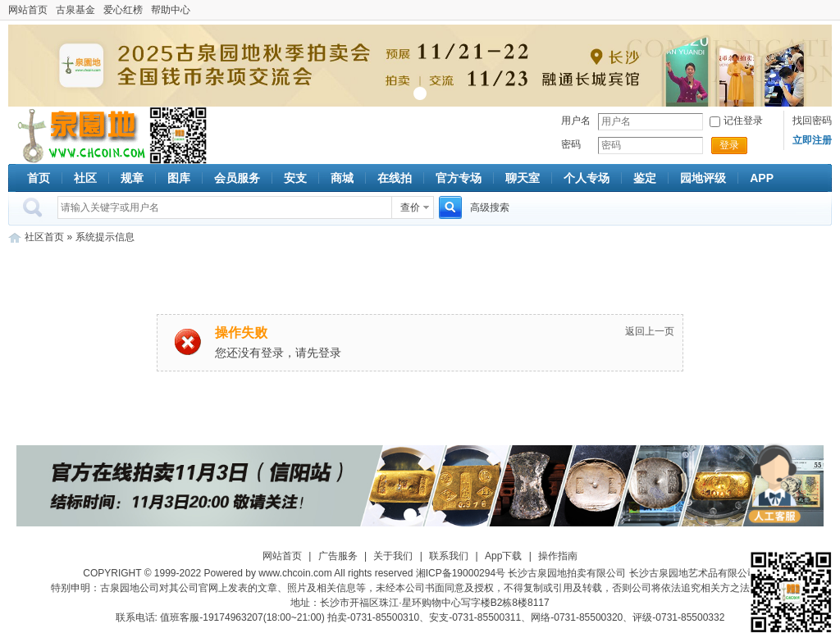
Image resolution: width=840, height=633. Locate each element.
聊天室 (523, 178)
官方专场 (459, 178)
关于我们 (393, 556)
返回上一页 (650, 331)
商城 (342, 178)
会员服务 (237, 178)
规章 (132, 178)
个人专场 (587, 178)
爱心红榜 (123, 10)
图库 (179, 178)
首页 (39, 178)
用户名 (576, 121)
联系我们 (449, 556)
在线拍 (395, 178)
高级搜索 (490, 207)
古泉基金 (75, 10)
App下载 (503, 556)
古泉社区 (79, 135)
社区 (85, 178)
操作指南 (558, 556)
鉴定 (645, 178)
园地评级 (703, 178)
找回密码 (812, 121)
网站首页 (28, 10)
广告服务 (338, 556)
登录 (729, 145)
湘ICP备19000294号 (461, 573)
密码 (571, 144)
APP (762, 178)
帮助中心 (171, 10)
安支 (295, 178)
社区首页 (44, 237)
